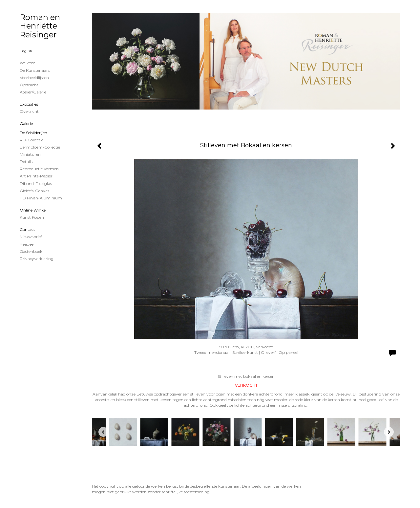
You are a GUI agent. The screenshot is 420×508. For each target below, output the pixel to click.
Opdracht (29, 85)
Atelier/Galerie (33, 92)
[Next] (389, 432)
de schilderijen (33, 133)
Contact (27, 229)
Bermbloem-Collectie (40, 147)
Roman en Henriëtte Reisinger (40, 26)
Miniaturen (30, 154)
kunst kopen (32, 217)
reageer (27, 244)
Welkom (28, 63)
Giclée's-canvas (34, 191)
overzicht (29, 111)
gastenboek (31, 251)
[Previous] (103, 432)
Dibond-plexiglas (36, 183)
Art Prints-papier (36, 176)
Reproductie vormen (39, 169)
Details (26, 162)
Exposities (29, 104)
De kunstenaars (35, 70)
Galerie (26, 123)
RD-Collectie (31, 140)
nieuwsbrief (31, 237)
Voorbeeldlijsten (34, 78)
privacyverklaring (37, 259)
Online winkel (33, 210)
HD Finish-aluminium (41, 198)
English (26, 51)
